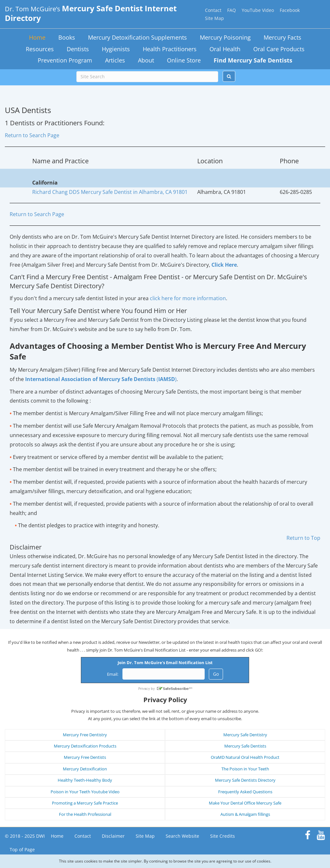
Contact (213, 10)
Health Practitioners (170, 49)
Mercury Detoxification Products (85, 746)
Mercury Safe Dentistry (245, 735)
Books (67, 37)
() (166, 379)
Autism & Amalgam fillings (245, 814)
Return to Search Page (32, 135)
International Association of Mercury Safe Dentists (90, 379)
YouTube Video (258, 10)
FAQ (232, 10)
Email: (113, 674)
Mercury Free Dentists (85, 757)
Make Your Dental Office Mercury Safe (245, 803)
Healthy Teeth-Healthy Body (85, 780)
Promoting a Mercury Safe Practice (85, 803)
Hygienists (116, 49)
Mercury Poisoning (225, 37)
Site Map (214, 18)
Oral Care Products (279, 49)
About (146, 60)
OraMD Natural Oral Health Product (245, 757)
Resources (40, 49)
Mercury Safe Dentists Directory (245, 780)
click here (188, 298)
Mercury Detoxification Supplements (137, 37)
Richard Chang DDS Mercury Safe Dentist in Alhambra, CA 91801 (110, 192)
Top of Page (22, 849)
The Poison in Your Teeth (245, 769)
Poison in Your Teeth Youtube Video (85, 792)
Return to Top (303, 538)
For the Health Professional (85, 814)
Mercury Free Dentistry (85, 735)
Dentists (78, 49)
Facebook (290, 10)
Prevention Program (65, 60)
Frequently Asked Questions (245, 792)
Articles (115, 60)
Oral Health (225, 49)
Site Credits (223, 836)
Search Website (182, 836)
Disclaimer (113, 836)
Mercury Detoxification (85, 769)
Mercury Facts (282, 37)
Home (37, 37)
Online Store (184, 60)
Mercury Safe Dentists (245, 746)
